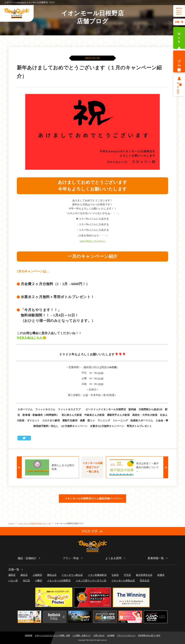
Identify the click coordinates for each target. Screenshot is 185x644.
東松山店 (52, 575)
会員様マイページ (179, 87)
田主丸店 (145, 581)
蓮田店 (12, 575)
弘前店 (115, 575)
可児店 (127, 575)
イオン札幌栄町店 (97, 575)
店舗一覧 (179, 22)
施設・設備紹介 (27, 558)
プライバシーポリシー (126, 635)
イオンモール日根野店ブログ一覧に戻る (92, 467)
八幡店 (39, 581)
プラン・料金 (71, 558)
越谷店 (24, 575)
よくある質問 (113, 558)
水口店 (26, 581)
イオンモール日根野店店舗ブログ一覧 (34, 523)
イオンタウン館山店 (72, 575)
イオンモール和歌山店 (123, 581)
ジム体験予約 (179, 61)
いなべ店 (13, 581)
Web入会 (179, 38)
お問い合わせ (99, 635)
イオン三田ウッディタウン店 (91, 581)
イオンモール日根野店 (59, 581)
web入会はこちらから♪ (93, 241)
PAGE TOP (92, 531)
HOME (11, 523)
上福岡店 (37, 575)
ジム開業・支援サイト (82, 635)
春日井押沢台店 (144, 575)
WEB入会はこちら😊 (32, 338)
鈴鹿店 (161, 575)
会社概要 (111, 635)
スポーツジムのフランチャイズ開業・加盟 (52, 635)
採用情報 (29, 635)
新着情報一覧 (156, 558)
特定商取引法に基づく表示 (149, 635)
